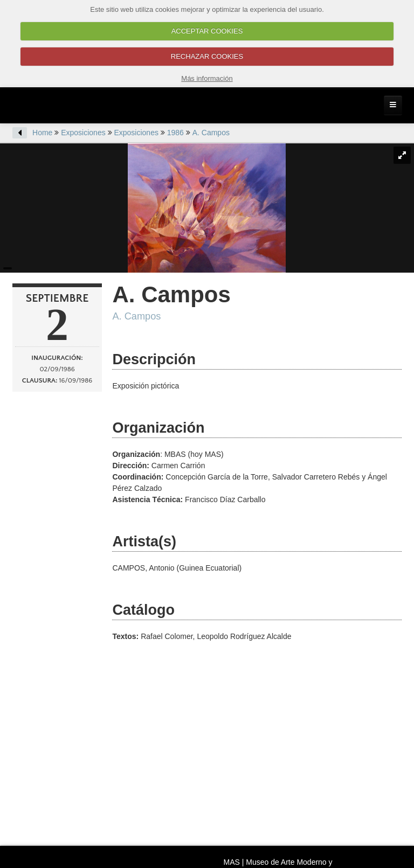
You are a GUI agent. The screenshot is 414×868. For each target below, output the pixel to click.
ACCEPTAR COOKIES (207, 31)
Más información (207, 78)
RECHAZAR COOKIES (207, 56)
